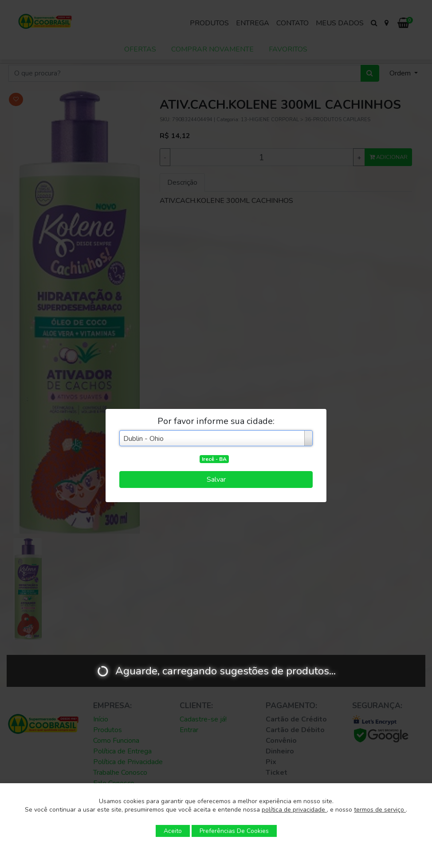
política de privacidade (294, 810)
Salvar (216, 480)
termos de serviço (380, 810)
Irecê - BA (214, 459)
